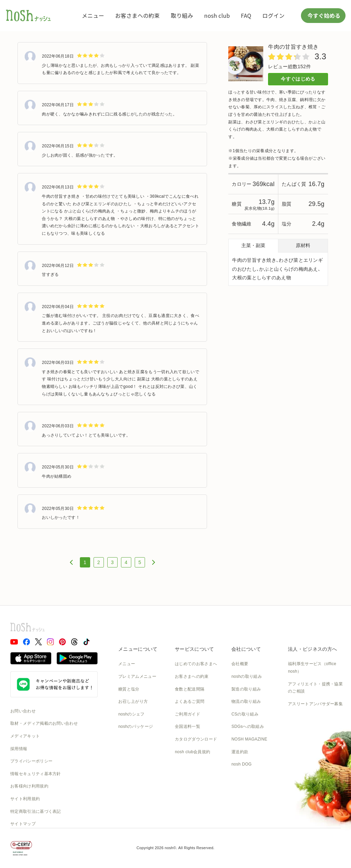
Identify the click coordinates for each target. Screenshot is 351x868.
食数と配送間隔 (190, 689)
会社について (246, 649)
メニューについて (138, 649)
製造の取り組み (246, 689)
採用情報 (19, 749)
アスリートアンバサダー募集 (315, 704)
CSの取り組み (245, 714)
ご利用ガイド (187, 714)
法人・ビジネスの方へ (312, 649)
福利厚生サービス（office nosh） (312, 668)
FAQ (246, 15)
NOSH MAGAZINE (249, 739)
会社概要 (240, 664)
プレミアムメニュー (137, 676)
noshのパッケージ (136, 726)
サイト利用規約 (25, 799)
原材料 (303, 245)
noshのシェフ (131, 714)
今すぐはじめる (298, 79)
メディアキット (25, 736)
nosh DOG (241, 764)
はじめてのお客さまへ (196, 664)
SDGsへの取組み (248, 726)
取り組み (182, 15)
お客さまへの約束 (137, 15)
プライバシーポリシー (31, 761)
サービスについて (194, 649)
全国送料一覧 (187, 726)
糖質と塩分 (129, 689)
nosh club (217, 15)
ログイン (273, 15)
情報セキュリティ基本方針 (36, 774)
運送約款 (240, 752)
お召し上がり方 (133, 701)
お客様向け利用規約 (29, 786)
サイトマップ (23, 824)
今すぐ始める (323, 15)
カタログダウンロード (196, 739)
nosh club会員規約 (192, 752)
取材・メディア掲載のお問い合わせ (44, 723)
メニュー (93, 15)
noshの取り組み (247, 676)
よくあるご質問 (190, 701)
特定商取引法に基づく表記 (36, 811)
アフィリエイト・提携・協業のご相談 (315, 688)
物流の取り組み (246, 701)
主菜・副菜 (253, 245)
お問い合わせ (23, 711)
